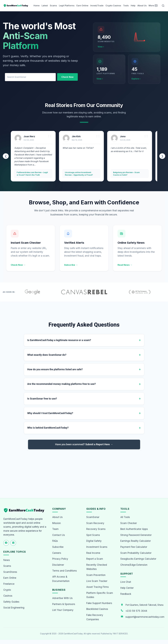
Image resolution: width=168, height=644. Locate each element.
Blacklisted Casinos (97, 609)
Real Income (93, 553)
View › (101, 47)
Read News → (125, 265)
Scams (53, 6)
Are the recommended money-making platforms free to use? (62, 384)
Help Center (127, 588)
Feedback (126, 594)
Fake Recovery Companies (95, 617)
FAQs (55, 541)
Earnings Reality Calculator (136, 541)
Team (55, 529)
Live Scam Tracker (97, 581)
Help (133, 6)
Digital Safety (94, 541)
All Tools (125, 517)
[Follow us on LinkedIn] (13, 543)
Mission (57, 523)
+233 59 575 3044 (136, 611)
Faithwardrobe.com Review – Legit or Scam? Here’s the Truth (32, 174)
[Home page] (16, 6)
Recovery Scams (96, 529)
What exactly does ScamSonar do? (47, 355)
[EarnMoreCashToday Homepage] (25, 510)
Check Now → (18, 265)
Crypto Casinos (113, 6)
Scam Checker (129, 523)
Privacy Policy (60, 559)
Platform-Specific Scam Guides (100, 595)
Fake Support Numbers (99, 603)
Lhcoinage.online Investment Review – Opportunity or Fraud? (79, 174)
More (151, 6)
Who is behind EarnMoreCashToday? (48, 428)
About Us (142, 6)
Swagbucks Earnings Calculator (138, 559)
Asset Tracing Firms (98, 587)
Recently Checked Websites (97, 567)
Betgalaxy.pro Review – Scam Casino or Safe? (126, 174)
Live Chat (126, 582)
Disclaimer (58, 565)
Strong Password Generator (136, 535)
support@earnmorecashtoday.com (145, 617)
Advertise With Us (62, 598)
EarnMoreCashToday (73, 634)
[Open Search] (163, 6)
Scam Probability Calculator (136, 553)
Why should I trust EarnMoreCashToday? (50, 413)
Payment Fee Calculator (134, 547)
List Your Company (63, 610)
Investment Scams (97, 547)
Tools (126, 6)
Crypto (7, 590)
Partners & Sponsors (64, 604)
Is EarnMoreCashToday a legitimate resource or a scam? (59, 340)
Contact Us (59, 535)
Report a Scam (95, 559)
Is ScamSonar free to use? (42, 399)
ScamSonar (93, 517)
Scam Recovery (95, 523)
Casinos (8, 596)
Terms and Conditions (65, 571)
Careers (57, 553)
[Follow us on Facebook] (6, 543)
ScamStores (10, 572)
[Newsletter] (156, 6)
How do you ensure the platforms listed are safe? (55, 369)
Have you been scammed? (84, 444)
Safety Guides (11, 602)
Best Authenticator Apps (134, 529)
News (7, 560)
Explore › (136, 79)
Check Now (67, 77)
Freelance (9, 584)
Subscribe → (71, 265)
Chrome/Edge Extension (134, 565)
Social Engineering (14, 608)
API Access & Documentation (61, 579)
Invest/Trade (97, 6)
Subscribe (58, 547)
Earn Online (82, 6)
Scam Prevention (96, 575)
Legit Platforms (67, 6)
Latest (45, 6)
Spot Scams (93, 535)
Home (37, 6)
